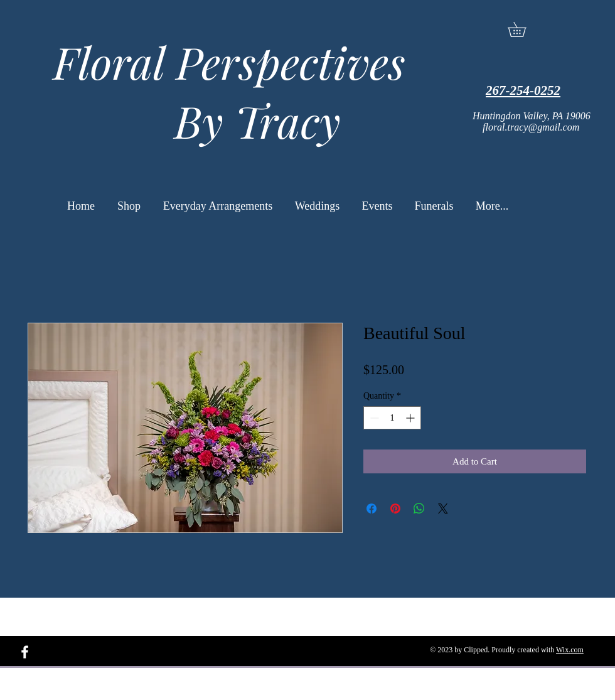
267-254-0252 (523, 90)
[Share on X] (443, 509)
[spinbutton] (392, 418)
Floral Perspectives (224, 62)
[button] (524, 30)
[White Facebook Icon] (25, 652)
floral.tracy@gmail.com (531, 127)
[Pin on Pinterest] (395, 509)
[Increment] (411, 418)
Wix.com (570, 650)
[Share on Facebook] (372, 509)
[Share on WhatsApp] (419, 509)
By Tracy (224, 121)
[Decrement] (373, 418)
